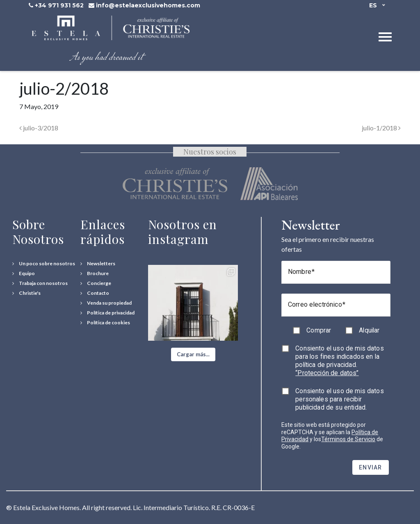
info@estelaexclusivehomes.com (148, 5)
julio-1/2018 (381, 128)
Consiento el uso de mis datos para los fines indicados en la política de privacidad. (340, 361)
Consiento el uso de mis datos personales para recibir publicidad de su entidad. (340, 399)
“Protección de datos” (327, 373)
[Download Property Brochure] (95, 273)
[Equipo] (24, 273)
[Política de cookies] (105, 323)
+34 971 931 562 (59, 5)
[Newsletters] (98, 264)
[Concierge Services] (96, 283)
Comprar (319, 330)
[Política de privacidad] (107, 313)
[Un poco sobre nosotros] (44, 264)
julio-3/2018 (39, 128)
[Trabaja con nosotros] (40, 283)
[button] (193, 355)
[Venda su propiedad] (106, 303)
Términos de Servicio (348, 439)
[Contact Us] (95, 293)
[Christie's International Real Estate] (26, 293)
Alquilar (369, 330)
